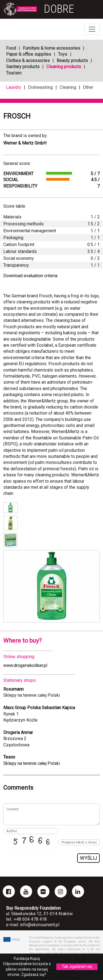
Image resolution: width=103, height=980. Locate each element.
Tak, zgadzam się (77, 966)
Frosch (17, 116)
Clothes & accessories (28, 61)
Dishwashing (40, 87)
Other (88, 87)
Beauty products (72, 61)
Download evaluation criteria (30, 276)
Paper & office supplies (29, 54)
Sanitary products (23, 67)
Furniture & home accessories (51, 48)
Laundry (14, 87)
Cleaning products (64, 67)
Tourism (14, 73)
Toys (63, 54)
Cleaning (68, 87)
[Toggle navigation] (92, 29)
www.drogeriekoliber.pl (25, 665)
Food (11, 48)
